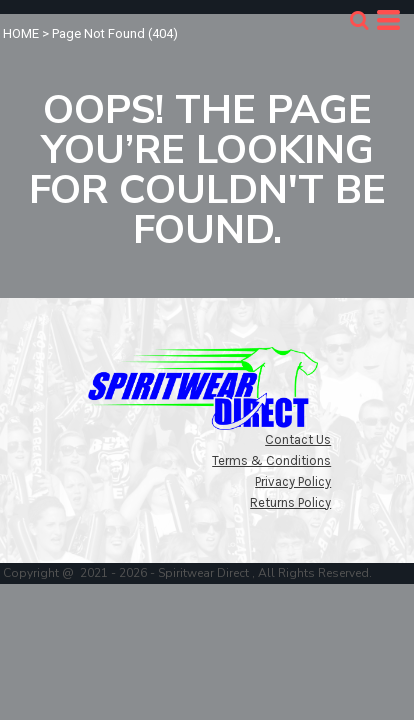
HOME (21, 33)
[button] (359, 20)
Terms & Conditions (271, 460)
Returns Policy (290, 502)
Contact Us (298, 439)
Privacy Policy (293, 481)
